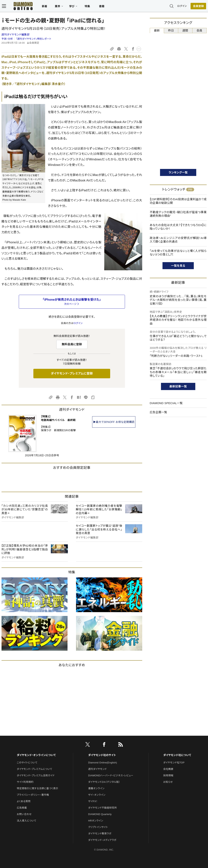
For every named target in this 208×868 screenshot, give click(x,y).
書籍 (101, 7)
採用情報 (168, 775)
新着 (44, 7)
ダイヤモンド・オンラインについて (36, 755)
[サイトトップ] (23, 7)
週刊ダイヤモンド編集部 (16, 35)
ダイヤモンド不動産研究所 (102, 808)
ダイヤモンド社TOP (174, 763)
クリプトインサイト (98, 827)
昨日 (171, 30)
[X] (88, 745)
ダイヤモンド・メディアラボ (102, 840)
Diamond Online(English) (103, 763)
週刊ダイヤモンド (97, 769)
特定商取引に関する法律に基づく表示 (38, 788)
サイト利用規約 (25, 782)
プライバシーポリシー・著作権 (33, 795)
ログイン (182, 7)
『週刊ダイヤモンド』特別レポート (34, 39)
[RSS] (121, 745)
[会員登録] (199, 7)
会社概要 (168, 769)
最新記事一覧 (178, 386)
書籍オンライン (96, 788)
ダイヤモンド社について (177, 755)
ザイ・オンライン (97, 795)
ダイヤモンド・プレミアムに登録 (72, 373)
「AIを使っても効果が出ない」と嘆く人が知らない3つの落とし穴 (178, 253)
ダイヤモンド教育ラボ (100, 834)
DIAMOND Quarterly (100, 814)
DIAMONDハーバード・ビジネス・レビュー (111, 775)
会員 (199, 30)
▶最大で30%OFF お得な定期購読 (114, 422)
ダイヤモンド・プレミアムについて (35, 769)
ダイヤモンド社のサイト (102, 755)
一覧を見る (178, 266)
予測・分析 (7, 39)
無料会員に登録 (72, 344)
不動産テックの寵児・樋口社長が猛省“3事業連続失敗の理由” (178, 214)
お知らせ (168, 782)
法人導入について (27, 821)
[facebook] (104, 745)
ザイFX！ (93, 801)
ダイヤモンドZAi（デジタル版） (104, 782)
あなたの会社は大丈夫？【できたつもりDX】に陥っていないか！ (178, 227)
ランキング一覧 (178, 172)
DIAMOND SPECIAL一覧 (166, 403)
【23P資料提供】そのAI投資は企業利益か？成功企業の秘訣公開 (178, 201)
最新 (157, 30)
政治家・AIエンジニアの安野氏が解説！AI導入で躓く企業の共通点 (178, 240)
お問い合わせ (24, 814)
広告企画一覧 (159, 412)
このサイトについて (27, 763)
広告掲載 (22, 808)
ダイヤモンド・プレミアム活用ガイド (36, 775)
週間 (185, 30)
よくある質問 (24, 801)
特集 (87, 7)
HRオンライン (96, 821)
